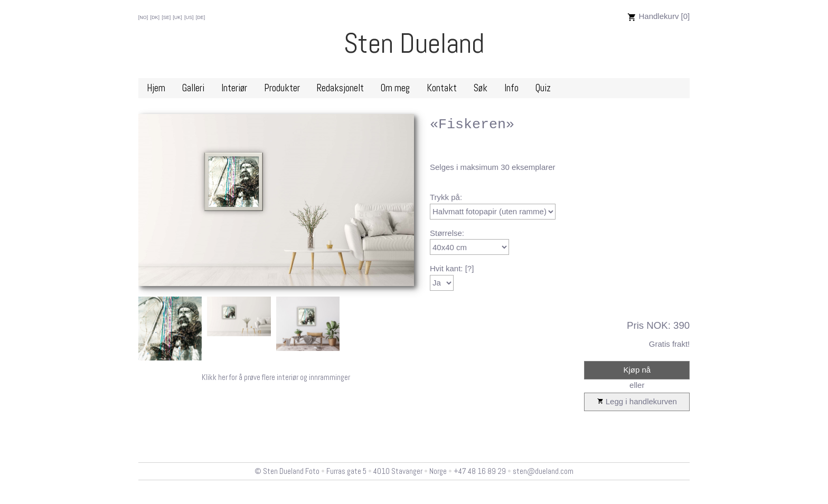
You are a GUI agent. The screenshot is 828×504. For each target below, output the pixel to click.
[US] (189, 17)
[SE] (166, 17)
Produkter (282, 88)
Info (511, 88)
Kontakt (442, 88)
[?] (470, 268)
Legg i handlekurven (637, 402)
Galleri (193, 88)
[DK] (155, 17)
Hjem (156, 88)
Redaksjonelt (340, 88)
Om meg (395, 88)
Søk (481, 88)
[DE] (201, 17)
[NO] (143, 17)
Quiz (543, 88)
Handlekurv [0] (658, 16)
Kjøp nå (637, 370)
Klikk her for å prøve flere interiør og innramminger (276, 377)
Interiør (234, 88)
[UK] (177, 17)
